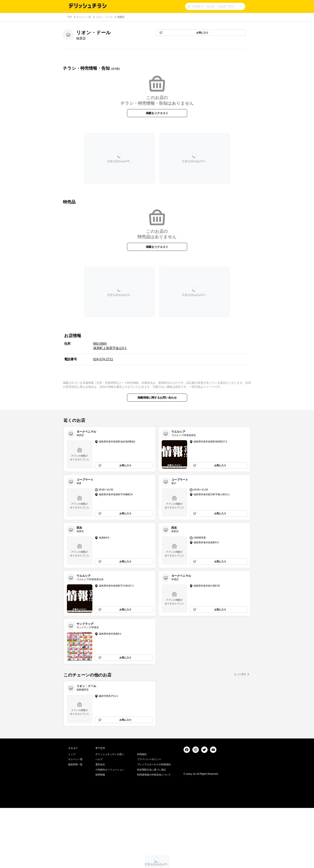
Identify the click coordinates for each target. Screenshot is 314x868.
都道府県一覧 (75, 825)
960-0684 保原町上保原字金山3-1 (110, 346)
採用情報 (100, 835)
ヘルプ (99, 819)
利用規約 (142, 814)
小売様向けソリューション (110, 830)
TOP (70, 17)
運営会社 (100, 825)
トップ (72, 814)
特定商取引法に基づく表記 (151, 830)
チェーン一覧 (84, 17)
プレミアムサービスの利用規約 (154, 825)
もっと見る (240, 674)
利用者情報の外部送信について (154, 835)
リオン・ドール (104, 17)
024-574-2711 (103, 359)
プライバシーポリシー (149, 819)
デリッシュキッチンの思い (110, 814)
